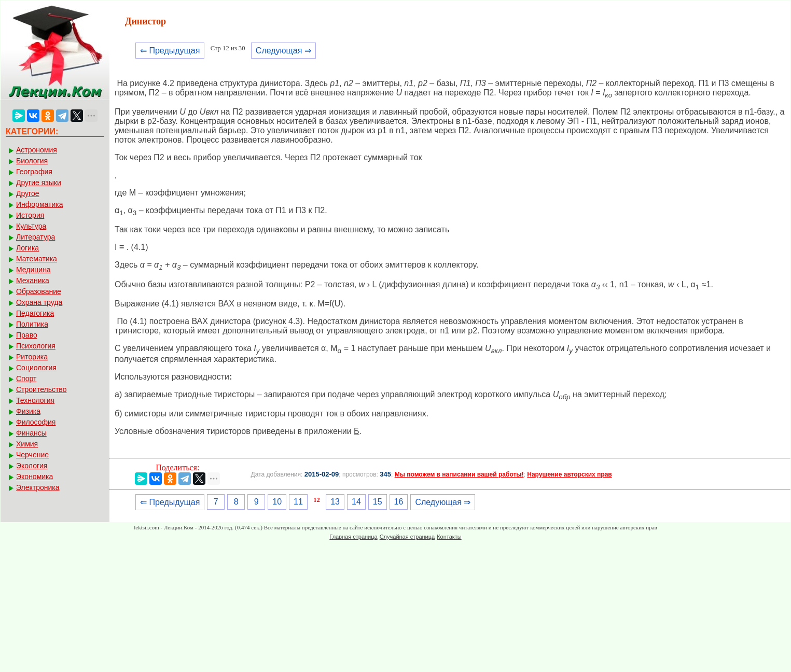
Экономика (34, 477)
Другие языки (39, 183)
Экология (32, 466)
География (34, 172)
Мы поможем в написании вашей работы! (459, 474)
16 (399, 502)
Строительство (41, 389)
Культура (31, 226)
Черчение (32, 455)
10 (277, 502)
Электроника (38, 487)
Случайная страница (407, 537)
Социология (36, 368)
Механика (33, 281)
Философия (36, 422)
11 (298, 502)
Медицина (33, 270)
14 (356, 502)
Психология (36, 346)
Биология (32, 161)
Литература (36, 237)
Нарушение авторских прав (569, 474)
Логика (27, 248)
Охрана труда (39, 302)
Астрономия (37, 150)
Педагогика (35, 313)
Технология (35, 400)
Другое (27, 193)
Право (27, 335)
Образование (39, 291)
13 (335, 502)
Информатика (39, 204)
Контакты (449, 537)
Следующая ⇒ (283, 51)
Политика (32, 324)
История (30, 215)
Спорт (26, 379)
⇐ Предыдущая (170, 51)
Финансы (31, 433)
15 (378, 502)
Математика (37, 259)
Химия (27, 444)
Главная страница (353, 537)
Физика (28, 411)
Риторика (32, 357)
